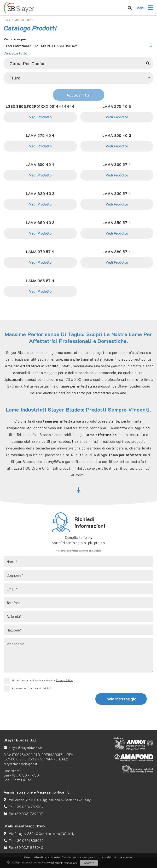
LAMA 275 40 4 (40, 135)
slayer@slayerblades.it (26, 748)
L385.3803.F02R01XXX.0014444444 (40, 106)
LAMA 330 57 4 (117, 194)
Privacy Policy (64, 680)
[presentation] (45, 705)
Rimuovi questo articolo (151, 46)
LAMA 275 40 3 (117, 106)
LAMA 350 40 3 (40, 223)
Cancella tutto (15, 53)
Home (7, 20)
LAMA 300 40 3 (117, 135)
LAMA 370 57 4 (40, 252)
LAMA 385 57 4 (40, 281)
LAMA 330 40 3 (40, 194)
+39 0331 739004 (29, 807)
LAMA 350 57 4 (117, 223)
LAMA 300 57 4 (117, 164)
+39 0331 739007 (29, 814)
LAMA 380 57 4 (117, 252)
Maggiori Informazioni (63, 863)
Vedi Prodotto (40, 117)
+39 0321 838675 (29, 841)
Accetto (89, 863)
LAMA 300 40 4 (40, 164)
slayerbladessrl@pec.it (20, 764)
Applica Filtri (79, 95)
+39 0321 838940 (29, 847)
